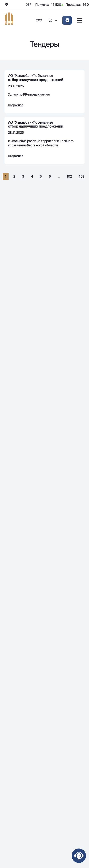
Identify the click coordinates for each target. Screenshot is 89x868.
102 (69, 176)
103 (81, 176)
